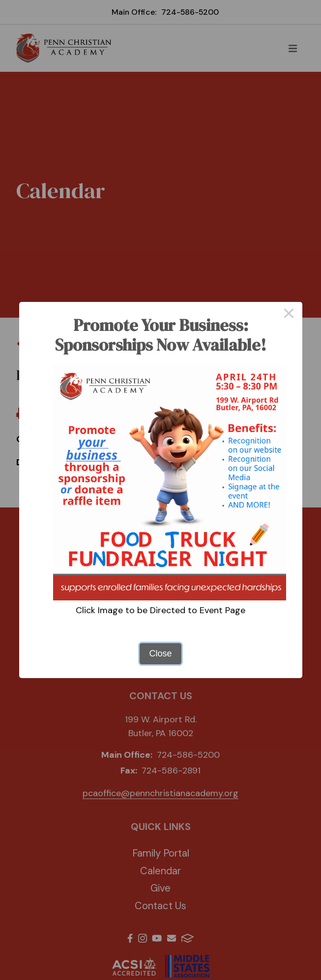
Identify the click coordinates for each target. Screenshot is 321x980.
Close (160, 653)
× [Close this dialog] (289, 315)
